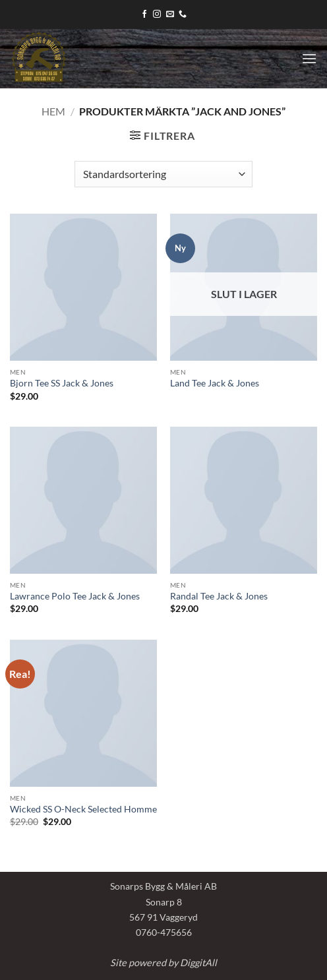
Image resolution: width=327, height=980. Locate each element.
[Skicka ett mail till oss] (170, 15)
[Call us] (183, 15)
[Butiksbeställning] (163, 174)
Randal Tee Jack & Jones (219, 596)
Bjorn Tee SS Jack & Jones (62, 383)
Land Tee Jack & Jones (215, 383)
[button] (309, 58)
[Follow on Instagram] (157, 15)
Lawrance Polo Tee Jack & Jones (75, 596)
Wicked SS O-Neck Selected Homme (83, 809)
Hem (53, 111)
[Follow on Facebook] (144, 15)
